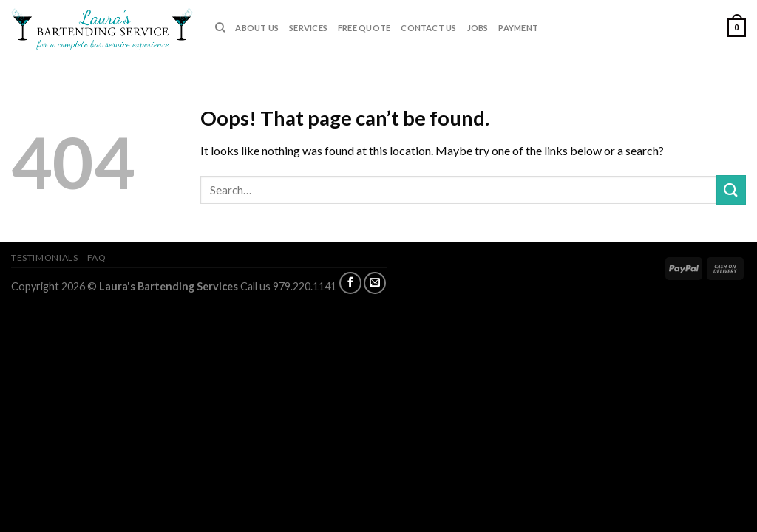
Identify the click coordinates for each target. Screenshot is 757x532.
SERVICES (308, 28)
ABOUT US (257, 28)
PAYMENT (518, 28)
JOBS (478, 28)
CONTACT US (428, 28)
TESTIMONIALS (44, 258)
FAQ (97, 258)
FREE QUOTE (364, 28)
